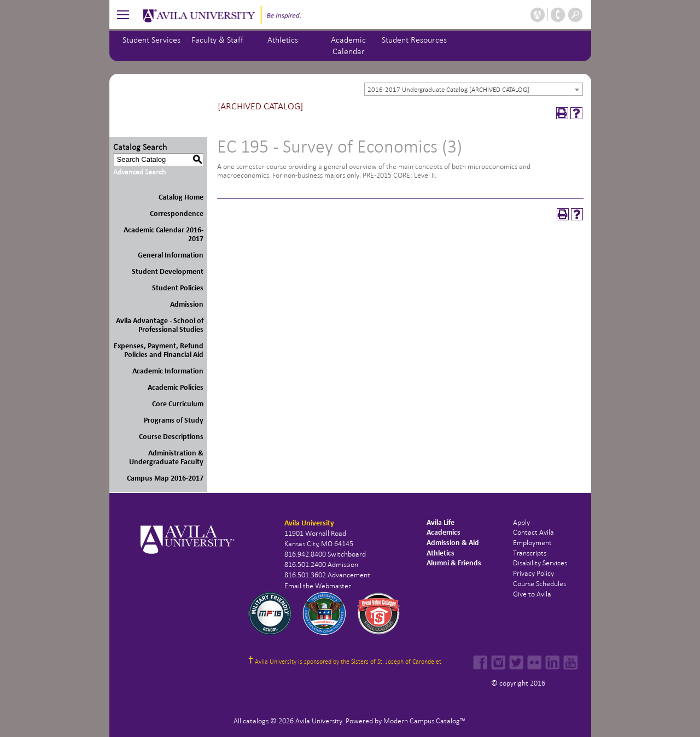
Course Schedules (539, 584)
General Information (171, 255)
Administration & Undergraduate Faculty (166, 457)
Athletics (283, 40)
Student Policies (178, 288)
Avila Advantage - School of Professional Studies (160, 325)
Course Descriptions (171, 437)
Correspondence (177, 214)
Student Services (151, 40)
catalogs (256, 721)
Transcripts (530, 553)
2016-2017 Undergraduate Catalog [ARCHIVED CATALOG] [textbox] (448, 90)
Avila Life (441, 522)
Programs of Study (174, 420)
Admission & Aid (453, 543)
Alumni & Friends (454, 563)
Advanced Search (139, 172)
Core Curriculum (178, 404)
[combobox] (474, 89)
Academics (444, 532)
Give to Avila (532, 594)
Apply (521, 522)
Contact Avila (533, 532)
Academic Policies (176, 387)
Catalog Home (181, 197)
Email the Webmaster (318, 586)
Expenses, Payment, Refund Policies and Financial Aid (159, 350)
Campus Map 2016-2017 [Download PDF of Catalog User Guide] (165, 478)
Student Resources (414, 40)
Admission (187, 304)
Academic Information (168, 371)
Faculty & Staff (217, 40)
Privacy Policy (533, 573)
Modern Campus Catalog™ (424, 721)
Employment (532, 543)
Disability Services (540, 563)
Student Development (168, 271)
